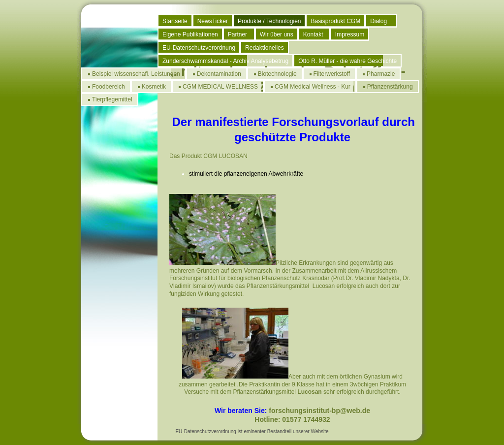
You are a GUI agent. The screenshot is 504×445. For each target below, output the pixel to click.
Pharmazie (381, 74)
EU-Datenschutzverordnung (199, 48)
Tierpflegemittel (112, 99)
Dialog (378, 21)
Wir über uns (277, 34)
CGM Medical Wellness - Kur (313, 87)
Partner (237, 34)
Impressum (350, 34)
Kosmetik (154, 87)
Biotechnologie (277, 74)
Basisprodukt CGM (335, 21)
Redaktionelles (265, 48)
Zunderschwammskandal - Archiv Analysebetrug (225, 61)
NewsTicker (213, 21)
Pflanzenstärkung (390, 87)
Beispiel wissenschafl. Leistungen (136, 74)
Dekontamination (219, 74)
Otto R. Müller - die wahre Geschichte (347, 61)
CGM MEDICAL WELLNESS (220, 87)
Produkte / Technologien (269, 21)
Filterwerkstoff (332, 74)
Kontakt (313, 34)
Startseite (175, 21)
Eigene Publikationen (190, 34)
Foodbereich (109, 87)
